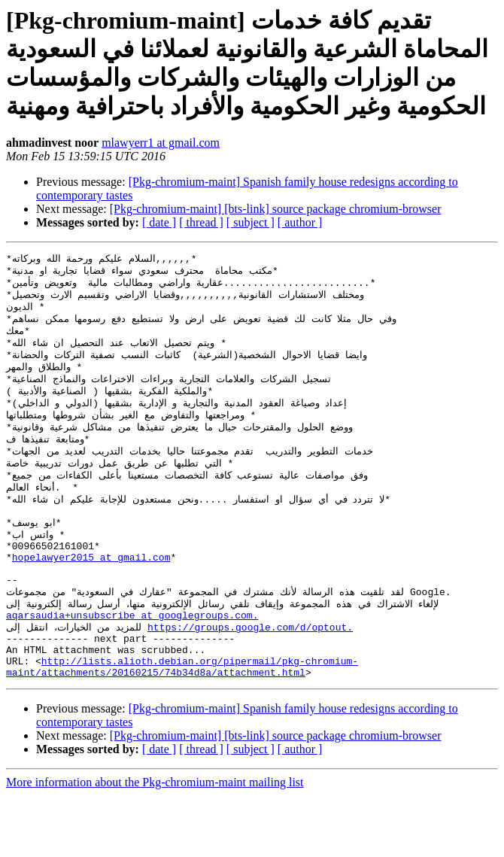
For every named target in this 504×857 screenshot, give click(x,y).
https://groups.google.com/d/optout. (250, 679)
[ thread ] (201, 222)
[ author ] (300, 222)
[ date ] (159, 222)
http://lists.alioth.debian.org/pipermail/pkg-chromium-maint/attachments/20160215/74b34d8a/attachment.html (182, 727)
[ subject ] (250, 222)
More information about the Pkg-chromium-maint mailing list (155, 844)
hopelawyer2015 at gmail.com (91, 598)
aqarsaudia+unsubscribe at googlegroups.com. (132, 666)
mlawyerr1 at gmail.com (161, 143)
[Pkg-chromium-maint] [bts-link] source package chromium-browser (276, 209)
